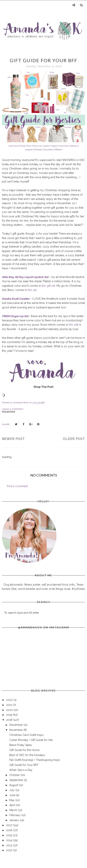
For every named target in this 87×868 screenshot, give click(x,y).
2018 (10, 720)
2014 (10, 840)
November (16, 730)
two (16, 146)
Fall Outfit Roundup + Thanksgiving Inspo (35, 760)
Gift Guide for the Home (24, 750)
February (15, 815)
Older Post (74, 439)
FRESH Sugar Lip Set (15, 316)
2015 (10, 835)
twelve (29, 150)
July (12, 790)
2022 (10, 700)
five (35, 146)
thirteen (38, 150)
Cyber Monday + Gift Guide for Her (31, 740)
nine (61, 146)
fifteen (59, 150)
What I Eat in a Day (21, 770)
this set (32, 290)
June (13, 795)
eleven (74, 146)
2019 (10, 715)
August (14, 785)
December (16, 725)
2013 (10, 845)
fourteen (49, 150)
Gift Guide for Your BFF (24, 765)
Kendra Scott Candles (16, 299)
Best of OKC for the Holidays (27, 755)
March (14, 810)
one (10, 146)
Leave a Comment (13, 409)
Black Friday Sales (21, 745)
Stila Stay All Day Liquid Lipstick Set (25, 277)
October (15, 775)
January (15, 820)
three (23, 146)
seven (47, 146)
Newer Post (13, 439)
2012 (10, 850)
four (29, 146)
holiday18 (8, 412)
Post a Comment (17, 486)
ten (67, 146)
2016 (10, 830)
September (17, 780)
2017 (10, 825)
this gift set (48, 286)
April (13, 805)
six (40, 146)
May (12, 800)
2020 (10, 710)
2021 (10, 705)
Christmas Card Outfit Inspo (27, 735)
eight (54, 146)
